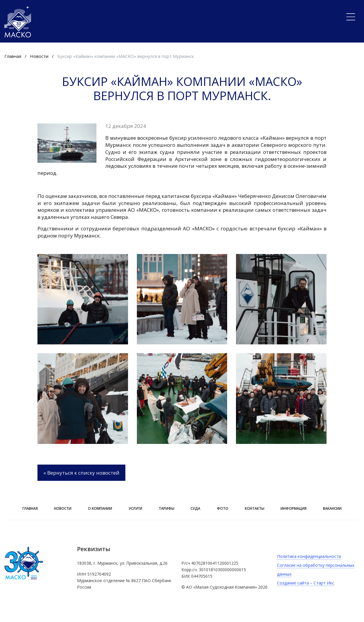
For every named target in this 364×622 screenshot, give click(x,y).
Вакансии (332, 508)
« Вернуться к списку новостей (81, 473)
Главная (13, 56)
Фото (223, 508)
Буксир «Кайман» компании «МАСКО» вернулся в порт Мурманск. (126, 56)
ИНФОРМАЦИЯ (294, 508)
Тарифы (167, 508)
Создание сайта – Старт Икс (306, 583)
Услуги (135, 508)
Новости (39, 56)
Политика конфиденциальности (309, 556)
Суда (195, 508)
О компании (100, 508)
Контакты (255, 508)
